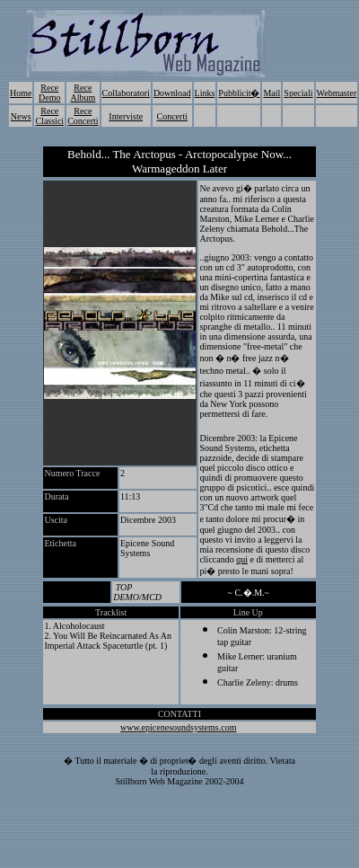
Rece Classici (49, 116)
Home (21, 93)
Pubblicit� (239, 93)
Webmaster (337, 93)
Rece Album (83, 93)
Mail (271, 93)
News (21, 116)
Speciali (298, 93)
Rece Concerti (83, 116)
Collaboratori (126, 93)
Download (172, 93)
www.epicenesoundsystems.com (178, 727)
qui (242, 559)
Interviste (126, 116)
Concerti (172, 116)
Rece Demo (49, 93)
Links (205, 93)
